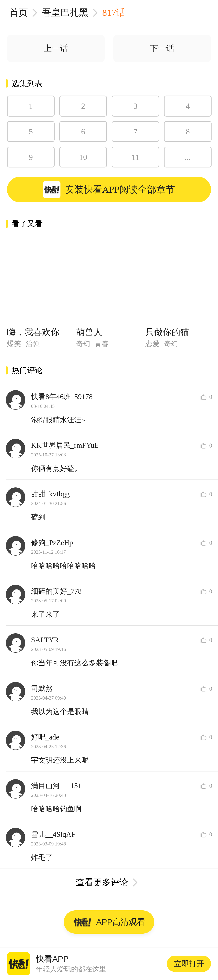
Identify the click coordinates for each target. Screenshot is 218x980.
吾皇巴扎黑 (65, 13)
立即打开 (189, 964)
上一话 (56, 48)
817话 (114, 13)
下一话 (162, 48)
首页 (19, 13)
